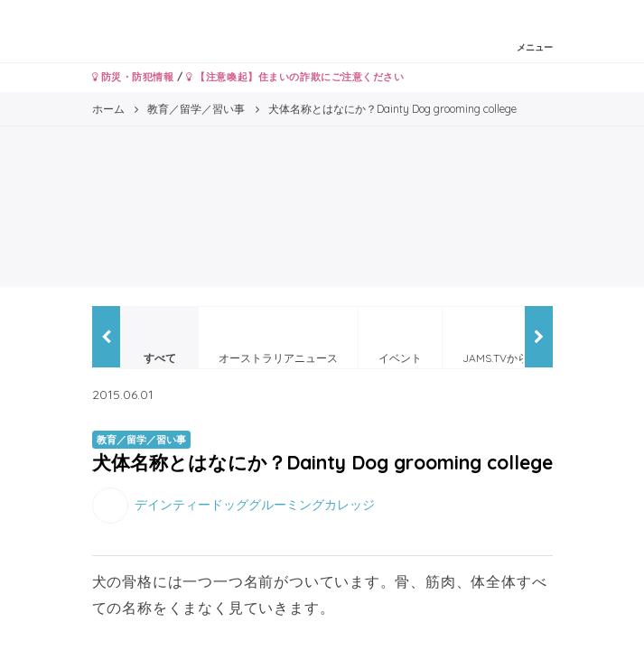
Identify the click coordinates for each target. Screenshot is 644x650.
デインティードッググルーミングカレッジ (255, 504)
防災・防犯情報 (133, 77)
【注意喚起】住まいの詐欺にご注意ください (295, 77)
